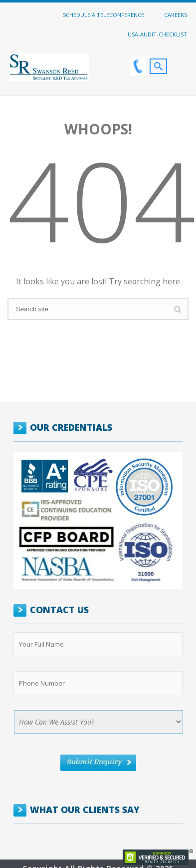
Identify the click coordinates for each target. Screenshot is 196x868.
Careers (176, 14)
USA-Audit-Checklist (157, 34)
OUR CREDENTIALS (71, 427)
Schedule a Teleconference (103, 14)
